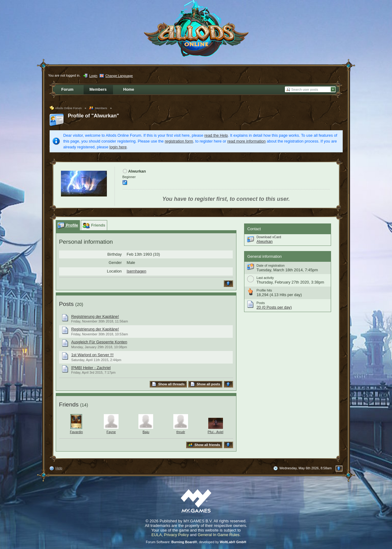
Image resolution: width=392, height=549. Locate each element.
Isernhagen (137, 271)
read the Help (216, 135)
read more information (246, 141)
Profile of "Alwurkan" (94, 116)
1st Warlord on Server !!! (92, 355)
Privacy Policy (177, 535)
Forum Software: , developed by (196, 542)
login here (118, 147)
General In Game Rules (219, 535)
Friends (69, 404)
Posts (66, 304)
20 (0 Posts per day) (274, 307)
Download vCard (269, 237)
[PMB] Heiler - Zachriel (91, 368)
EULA (156, 535)
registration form (179, 141)
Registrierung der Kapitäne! (95, 316)
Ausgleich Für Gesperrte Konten (99, 342)
